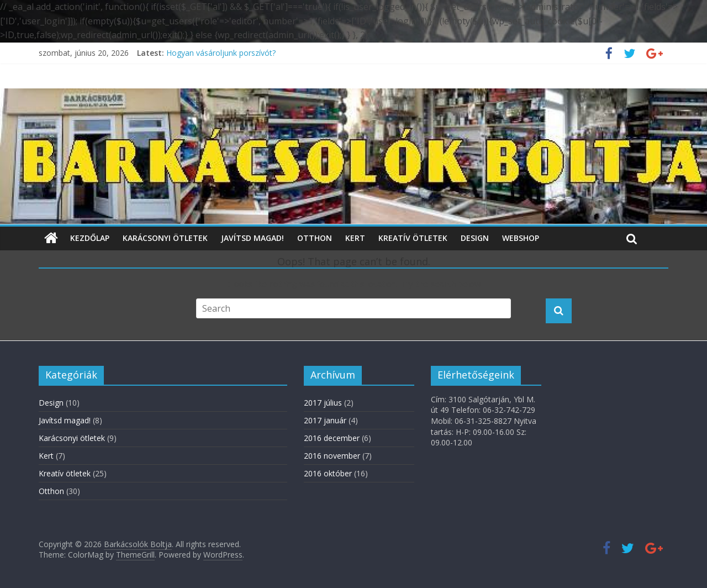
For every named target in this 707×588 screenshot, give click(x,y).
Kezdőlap (90, 238)
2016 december (332, 438)
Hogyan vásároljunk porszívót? (221, 53)
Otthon (315, 238)
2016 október (328, 473)
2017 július (323, 403)
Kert (355, 238)
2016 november (332, 456)
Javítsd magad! (252, 238)
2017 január (325, 420)
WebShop (521, 238)
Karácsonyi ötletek (165, 238)
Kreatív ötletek (413, 238)
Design (475, 238)
